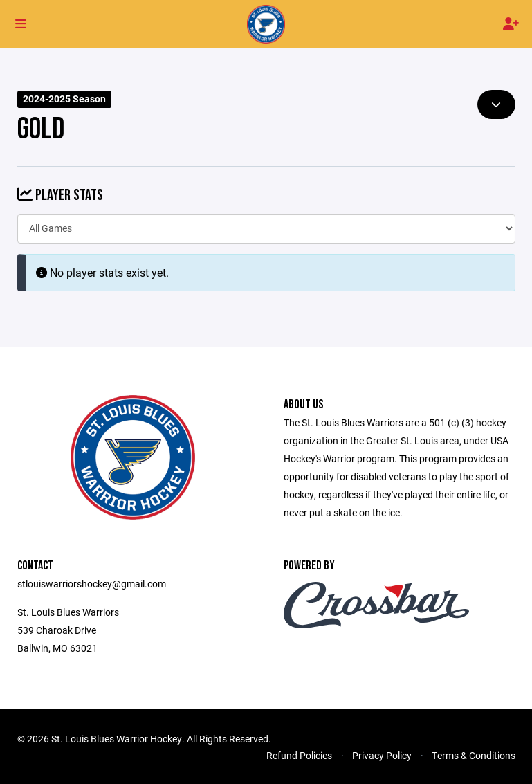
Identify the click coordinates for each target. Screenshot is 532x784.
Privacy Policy (382, 755)
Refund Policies (299, 755)
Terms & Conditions (474, 755)
